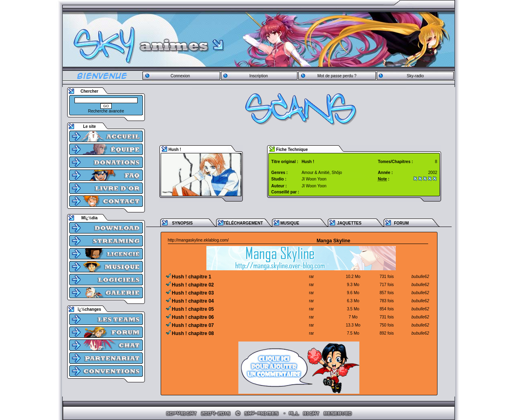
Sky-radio (415, 76)
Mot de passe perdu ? (337, 76)
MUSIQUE (290, 223)
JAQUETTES (349, 223)
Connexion (180, 76)
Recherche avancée (106, 111)
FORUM (401, 223)
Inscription (259, 76)
